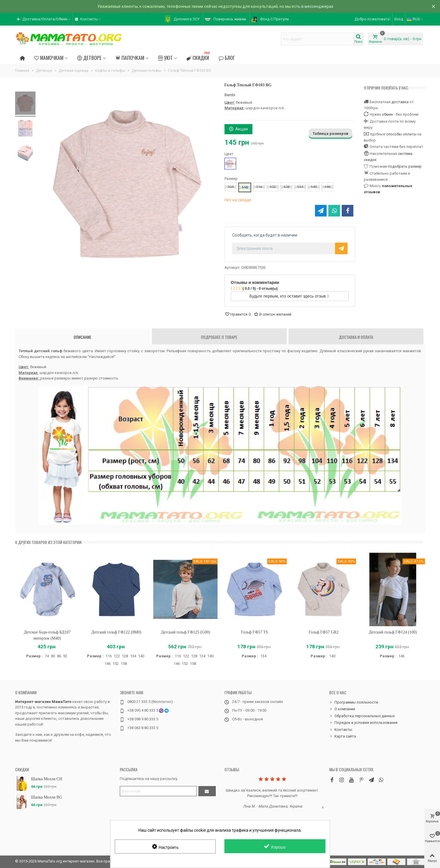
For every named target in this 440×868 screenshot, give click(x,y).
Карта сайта (343, 736)
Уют (165, 58)
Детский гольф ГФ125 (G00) (185, 632)
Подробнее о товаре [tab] (219, 337)
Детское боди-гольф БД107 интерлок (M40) (47, 635)
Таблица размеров (331, 134)
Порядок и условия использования (363, 723)
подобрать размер (405, 166)
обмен (387, 114)
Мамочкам (49, 58)
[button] (44, 19)
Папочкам (130, 58)
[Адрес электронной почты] (158, 791)
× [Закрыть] (433, 6)
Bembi (230, 95)
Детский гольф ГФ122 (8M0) (116, 632)
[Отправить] (207, 791)
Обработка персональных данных (362, 716)
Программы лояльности (354, 702)
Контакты (341, 730)
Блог (227, 58)
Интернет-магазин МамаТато (43, 702)
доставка (400, 102)
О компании (26, 692)
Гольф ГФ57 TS (255, 632)
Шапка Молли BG (47, 797)
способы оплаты (401, 134)
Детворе (89, 58)
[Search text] (317, 39)
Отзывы (232, 769)
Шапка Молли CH (47, 779)
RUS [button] (415, 19)
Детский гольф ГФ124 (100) (393, 632)
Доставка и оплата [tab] (356, 337)
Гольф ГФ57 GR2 (324, 632)
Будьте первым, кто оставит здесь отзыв (289, 296)
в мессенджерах (317, 6)
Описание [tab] (82, 337)
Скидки (199, 57)
